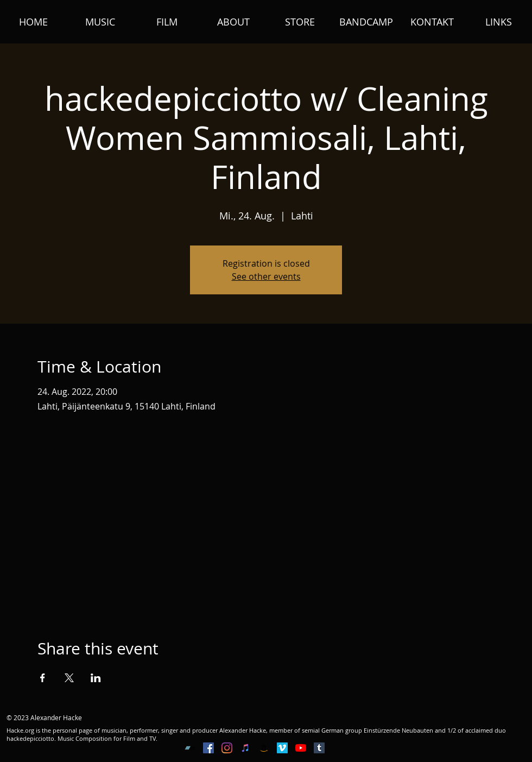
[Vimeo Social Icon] (282, 748)
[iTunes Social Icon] (245, 748)
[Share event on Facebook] (43, 678)
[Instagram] (227, 748)
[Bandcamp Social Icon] (190, 748)
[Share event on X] (69, 678)
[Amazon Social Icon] (264, 748)
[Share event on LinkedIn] (96, 678)
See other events (266, 276)
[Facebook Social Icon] (208, 748)
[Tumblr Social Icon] (319, 748)
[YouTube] (301, 748)
